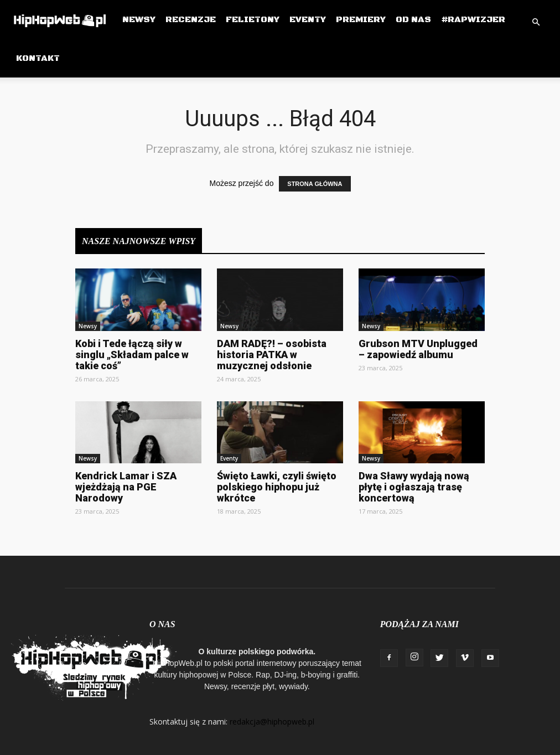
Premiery (361, 19)
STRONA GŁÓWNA (315, 184)
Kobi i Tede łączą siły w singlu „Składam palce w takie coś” (132, 355)
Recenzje (191, 19)
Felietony (253, 19)
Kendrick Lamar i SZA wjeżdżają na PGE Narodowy (126, 487)
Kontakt (38, 58)
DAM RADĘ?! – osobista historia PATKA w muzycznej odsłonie (272, 355)
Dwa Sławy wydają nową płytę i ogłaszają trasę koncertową (414, 487)
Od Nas (413, 19)
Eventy (308, 19)
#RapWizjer (473, 19)
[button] (536, 22)
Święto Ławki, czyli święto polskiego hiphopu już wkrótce (277, 487)
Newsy (139, 19)
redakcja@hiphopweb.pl (272, 722)
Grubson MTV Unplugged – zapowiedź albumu (418, 349)
